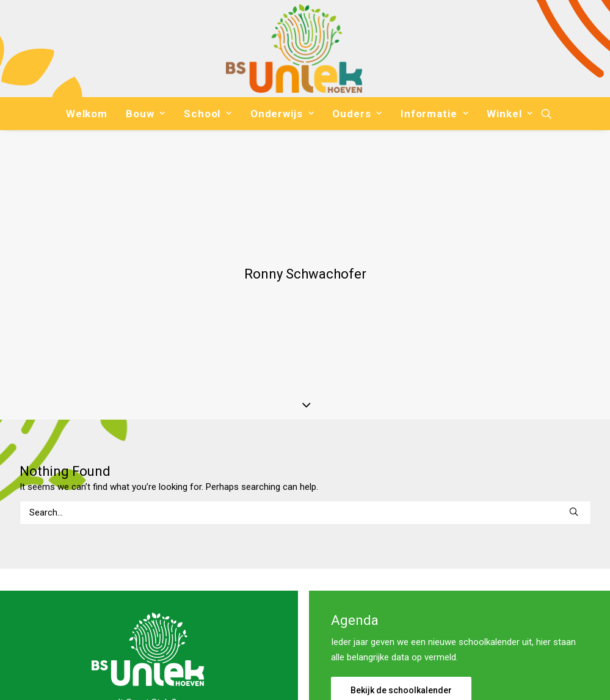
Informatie (434, 114)
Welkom (87, 114)
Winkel (510, 114)
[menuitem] (87, 114)
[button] (546, 114)
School (208, 114)
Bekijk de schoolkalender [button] (401, 600)
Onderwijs (282, 114)
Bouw (146, 114)
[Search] (305, 421)
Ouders (357, 114)
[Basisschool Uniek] (294, 49)
